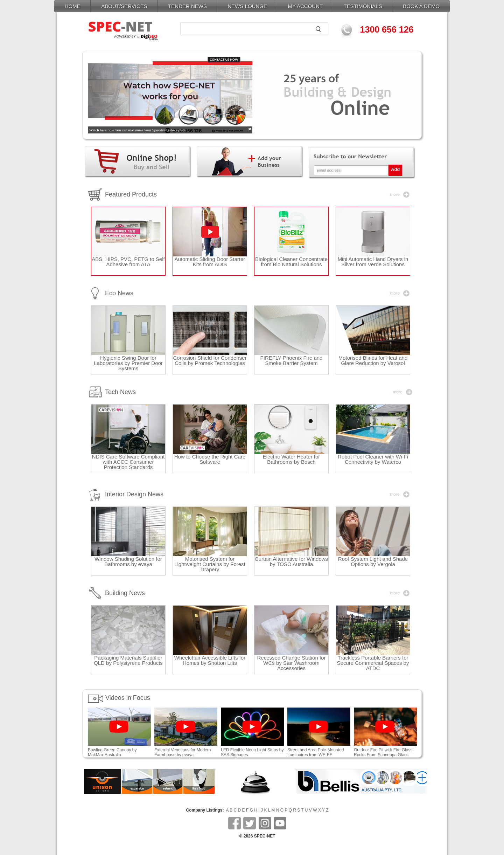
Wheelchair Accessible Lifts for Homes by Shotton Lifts (210, 660)
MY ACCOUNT (305, 6)
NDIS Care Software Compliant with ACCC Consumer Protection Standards (128, 462)
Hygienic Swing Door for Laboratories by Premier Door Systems (128, 363)
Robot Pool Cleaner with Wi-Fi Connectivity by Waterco (373, 459)
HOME (73, 6)
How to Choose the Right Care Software (210, 459)
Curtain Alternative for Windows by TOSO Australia (291, 561)
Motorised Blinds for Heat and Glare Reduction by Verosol (373, 360)
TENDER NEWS (187, 6)
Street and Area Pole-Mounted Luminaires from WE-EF (316, 752)
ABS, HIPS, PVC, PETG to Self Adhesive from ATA (128, 262)
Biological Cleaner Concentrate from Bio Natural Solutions (291, 262)
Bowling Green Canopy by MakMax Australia (119, 750)
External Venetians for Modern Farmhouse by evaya (183, 752)
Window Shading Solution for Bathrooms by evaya (128, 561)
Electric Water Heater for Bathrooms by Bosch (292, 459)
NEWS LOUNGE (247, 6)
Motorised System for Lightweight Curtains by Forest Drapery (210, 564)
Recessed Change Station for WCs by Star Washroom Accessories (292, 663)
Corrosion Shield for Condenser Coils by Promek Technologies (210, 360)
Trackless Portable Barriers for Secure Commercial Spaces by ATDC (373, 663)
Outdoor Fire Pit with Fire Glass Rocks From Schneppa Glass (385, 750)
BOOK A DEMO (421, 6)
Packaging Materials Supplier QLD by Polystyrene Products (128, 660)
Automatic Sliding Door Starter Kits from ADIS (210, 262)
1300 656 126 (387, 29)
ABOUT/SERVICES (124, 6)
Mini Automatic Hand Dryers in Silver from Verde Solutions (373, 262)
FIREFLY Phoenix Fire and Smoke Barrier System (292, 360)
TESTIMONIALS (363, 6)
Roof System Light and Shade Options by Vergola (373, 561)
